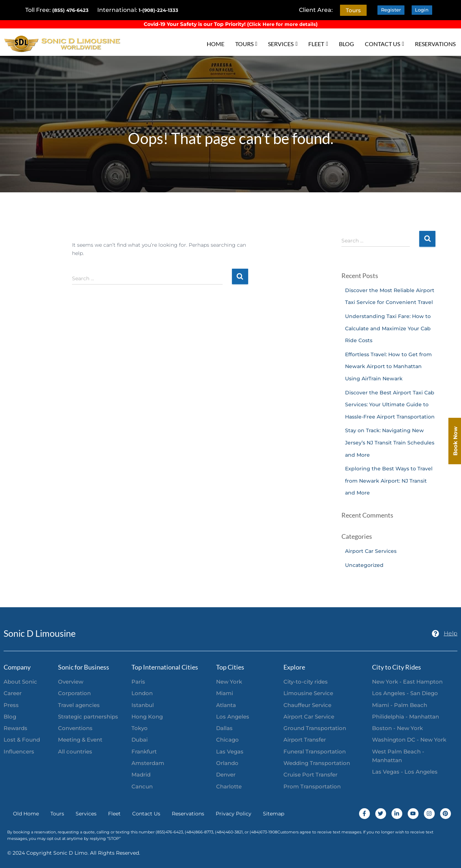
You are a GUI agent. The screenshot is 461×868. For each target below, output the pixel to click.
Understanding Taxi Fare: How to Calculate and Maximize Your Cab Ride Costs (388, 328)
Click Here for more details (282, 24)
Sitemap (274, 814)
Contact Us (146, 814)
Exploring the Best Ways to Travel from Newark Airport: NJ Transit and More (389, 481)
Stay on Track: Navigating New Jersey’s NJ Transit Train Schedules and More (390, 442)
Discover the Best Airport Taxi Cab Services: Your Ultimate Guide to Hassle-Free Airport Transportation (390, 404)
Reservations (188, 814)
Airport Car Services (371, 551)
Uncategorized (364, 565)
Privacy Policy (234, 814)
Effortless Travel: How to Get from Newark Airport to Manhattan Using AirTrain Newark (388, 366)
